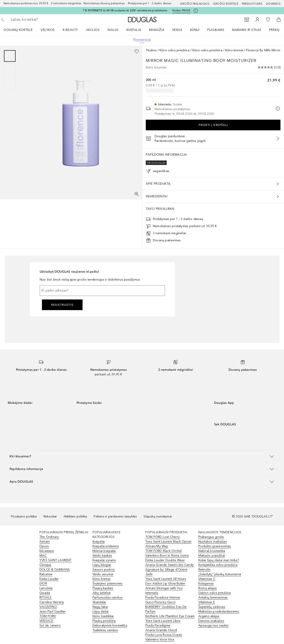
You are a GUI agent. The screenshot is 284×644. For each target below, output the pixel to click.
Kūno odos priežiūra (175, 50)
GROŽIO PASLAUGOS (195, 4)
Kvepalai (134, 30)
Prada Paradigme (158, 625)
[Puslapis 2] (10, 69)
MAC (43, 556)
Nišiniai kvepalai (104, 551)
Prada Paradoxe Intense (163, 597)
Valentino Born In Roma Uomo (167, 556)
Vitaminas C (207, 579)
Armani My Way (157, 546)
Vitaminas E (207, 602)
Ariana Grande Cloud (161, 630)
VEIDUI (177, 30)
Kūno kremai (234, 50)
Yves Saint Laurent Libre (163, 621)
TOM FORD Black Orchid (163, 551)
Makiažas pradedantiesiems (219, 611)
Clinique (45, 565)
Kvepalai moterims (106, 546)
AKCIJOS (93, 30)
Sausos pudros (104, 570)
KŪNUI (195, 30)
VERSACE (46, 621)
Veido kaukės (102, 556)
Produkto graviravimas (215, 546)
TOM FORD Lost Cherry (163, 537)
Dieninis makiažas (211, 621)
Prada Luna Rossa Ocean (164, 635)
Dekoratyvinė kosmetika (110, 625)
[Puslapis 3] (10, 83)
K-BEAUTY (70, 30)
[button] (142, 456)
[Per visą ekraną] (137, 194)
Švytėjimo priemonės (108, 584)
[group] (10, 69)
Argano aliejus (209, 616)
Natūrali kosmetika (212, 551)
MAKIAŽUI (157, 30)
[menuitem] (21, 30)
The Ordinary (49, 537)
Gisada (45, 593)
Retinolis (204, 570)
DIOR (43, 584)
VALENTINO (48, 607)
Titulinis (151, 50)
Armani (45, 542)
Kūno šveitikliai (103, 616)
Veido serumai (103, 574)
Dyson (44, 546)
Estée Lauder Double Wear (165, 560)
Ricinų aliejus (208, 588)
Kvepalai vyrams (104, 560)
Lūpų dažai (101, 611)
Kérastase (47, 551)
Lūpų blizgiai (102, 565)
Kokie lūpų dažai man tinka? (219, 560)
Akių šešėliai (102, 593)
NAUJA (113, 30)
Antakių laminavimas (213, 597)
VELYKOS (48, 30)
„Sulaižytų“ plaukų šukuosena (220, 574)
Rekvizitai (50, 516)
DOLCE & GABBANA (55, 570)
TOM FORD (48, 616)
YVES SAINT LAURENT (56, 560)
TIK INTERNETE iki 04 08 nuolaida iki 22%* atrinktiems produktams (125, 10)
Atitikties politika (75, 516)
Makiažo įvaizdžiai (212, 556)
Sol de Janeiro (50, 625)
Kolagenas (206, 584)
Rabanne (46, 574)
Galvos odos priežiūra (215, 593)
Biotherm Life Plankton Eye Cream (170, 616)
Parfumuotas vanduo (108, 597)
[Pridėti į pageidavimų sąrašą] (137, 52)
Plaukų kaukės (103, 588)
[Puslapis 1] (10, 56)
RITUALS (45, 597)
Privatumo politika (24, 516)
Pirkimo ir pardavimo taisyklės (115, 516)
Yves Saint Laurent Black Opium (168, 542)
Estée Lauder (49, 579)
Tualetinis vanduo (105, 630)
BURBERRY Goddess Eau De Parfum (166, 609)
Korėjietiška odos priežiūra (218, 565)
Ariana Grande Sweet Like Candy (170, 565)
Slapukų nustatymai (158, 516)
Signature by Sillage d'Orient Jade (166, 572)
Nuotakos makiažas (213, 542)
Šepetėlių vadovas (212, 607)
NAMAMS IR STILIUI (247, 30)
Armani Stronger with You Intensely (164, 590)
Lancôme (46, 588)
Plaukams (216, 30)
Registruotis (62, 305)
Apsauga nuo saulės (214, 625)
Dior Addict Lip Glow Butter (165, 584)
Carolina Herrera (52, 602)
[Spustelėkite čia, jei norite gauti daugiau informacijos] (196, 11)
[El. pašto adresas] (102, 291)
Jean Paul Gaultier (53, 611)
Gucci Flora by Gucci (160, 602)
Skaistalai (99, 602)
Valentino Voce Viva (160, 639)
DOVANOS (273, 4)
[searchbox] (43, 20)
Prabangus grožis (211, 537)
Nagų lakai (100, 607)
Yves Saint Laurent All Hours (166, 579)
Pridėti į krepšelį (213, 125)
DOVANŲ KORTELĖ (18, 30)
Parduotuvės (252, 4)
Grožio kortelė (226, 4)
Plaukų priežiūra (104, 621)
